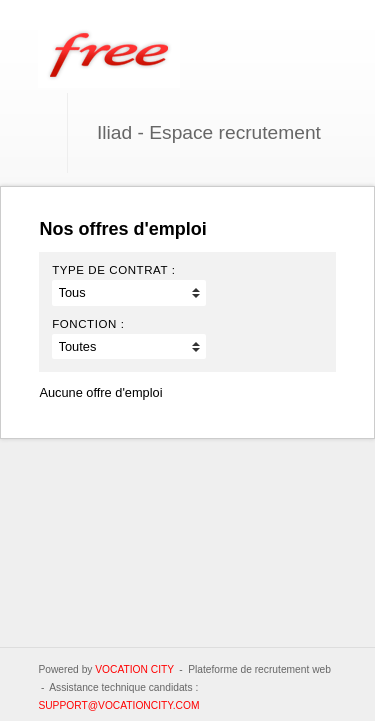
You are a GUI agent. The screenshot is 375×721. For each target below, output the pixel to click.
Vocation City (134, 669)
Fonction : (88, 324)
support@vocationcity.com (118, 705)
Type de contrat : (113, 270)
